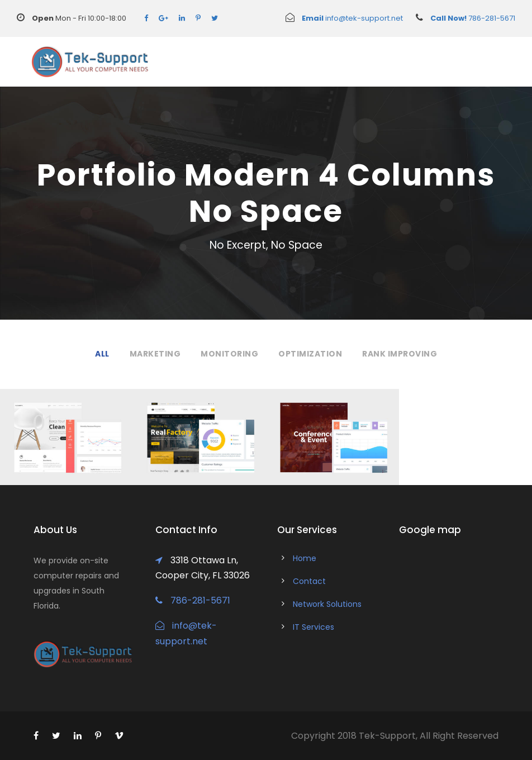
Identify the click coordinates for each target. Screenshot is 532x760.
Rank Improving (400, 354)
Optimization (310, 354)
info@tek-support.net (344, 18)
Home (305, 558)
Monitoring (229, 354)
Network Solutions (327, 604)
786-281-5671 (459, 18)
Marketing (155, 354)
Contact (309, 581)
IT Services (313, 627)
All (102, 354)
